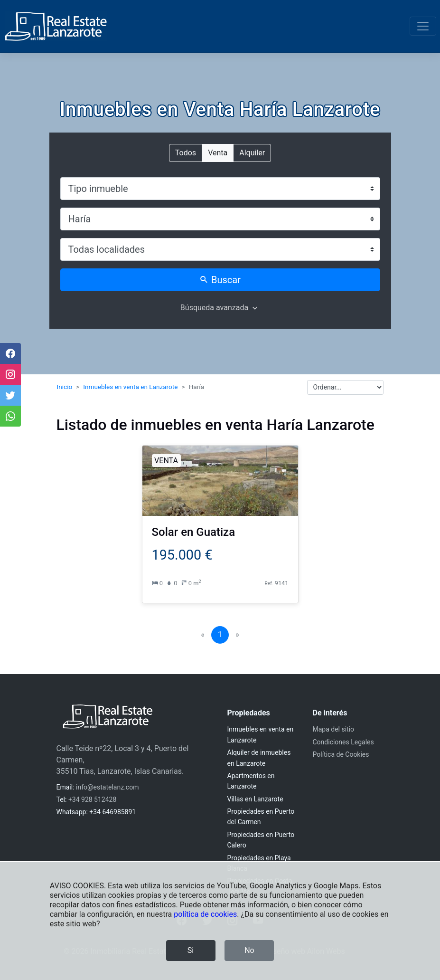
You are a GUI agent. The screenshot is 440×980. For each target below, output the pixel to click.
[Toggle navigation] (423, 26)
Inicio (65, 387)
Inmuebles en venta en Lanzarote (130, 387)
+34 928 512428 (92, 799)
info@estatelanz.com (107, 787)
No (249, 950)
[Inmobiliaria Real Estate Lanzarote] (56, 26)
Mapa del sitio (334, 729)
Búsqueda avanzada (214, 308)
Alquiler (252, 152)
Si (191, 950)
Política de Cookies (341, 754)
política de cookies (205, 914)
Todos (186, 152)
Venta (218, 152)
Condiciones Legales (343, 742)
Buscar (220, 280)
